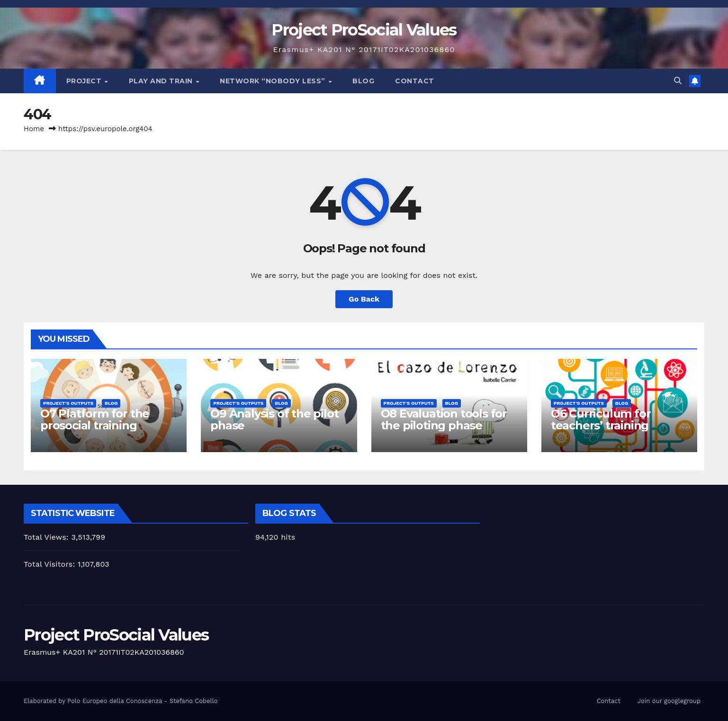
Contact (415, 81)
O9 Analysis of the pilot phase (274, 419)
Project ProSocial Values (364, 30)
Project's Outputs (68, 403)
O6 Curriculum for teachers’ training (601, 419)
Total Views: (47, 537)
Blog (363, 81)
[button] (678, 81)
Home (34, 129)
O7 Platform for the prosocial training (95, 419)
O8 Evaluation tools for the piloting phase (444, 419)
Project (85, 81)
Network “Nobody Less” (274, 81)
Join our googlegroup (669, 701)
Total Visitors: (51, 564)
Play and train (162, 81)
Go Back (364, 299)
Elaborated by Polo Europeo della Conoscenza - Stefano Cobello (121, 701)
